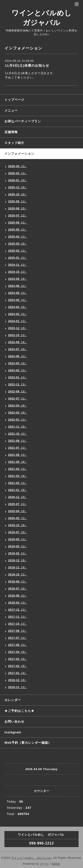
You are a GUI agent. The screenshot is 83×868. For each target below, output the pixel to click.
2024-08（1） (18, 286)
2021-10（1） (18, 434)
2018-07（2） (18, 589)
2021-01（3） (18, 490)
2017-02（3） (18, 666)
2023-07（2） (18, 349)
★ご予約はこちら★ (19, 711)
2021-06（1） (18, 455)
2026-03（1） (18, 173)
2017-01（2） (18, 673)
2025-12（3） (18, 187)
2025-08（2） (18, 209)
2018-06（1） (18, 596)
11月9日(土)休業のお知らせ (27, 65)
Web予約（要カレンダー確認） (28, 743)
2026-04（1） (18, 166)
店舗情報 (11, 132)
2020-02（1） (18, 518)
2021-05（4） (18, 462)
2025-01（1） (18, 258)
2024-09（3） (18, 279)
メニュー (11, 110)
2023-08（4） (18, 342)
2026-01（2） (18, 180)
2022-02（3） (18, 413)
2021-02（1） (18, 483)
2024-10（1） (18, 272)
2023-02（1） (18, 370)
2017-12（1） (18, 610)
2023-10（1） (18, 335)
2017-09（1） (18, 631)
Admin (56, 864)
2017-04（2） (18, 652)
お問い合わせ (14, 722)
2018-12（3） (18, 560)
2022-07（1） (18, 399)
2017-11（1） (18, 617)
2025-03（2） (18, 244)
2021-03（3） (18, 476)
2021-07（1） (18, 448)
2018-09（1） (18, 582)
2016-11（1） (18, 687)
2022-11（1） (18, 385)
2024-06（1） (18, 293)
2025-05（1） (18, 230)
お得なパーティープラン (23, 121)
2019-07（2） (18, 532)
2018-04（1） (18, 603)
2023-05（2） (18, 363)
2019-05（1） (18, 539)
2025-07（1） (18, 216)
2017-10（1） (18, 624)
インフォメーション (19, 154)
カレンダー (13, 700)
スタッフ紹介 (14, 143)
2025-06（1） (18, 223)
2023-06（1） (18, 356)
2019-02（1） (18, 553)
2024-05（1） (18, 300)
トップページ (14, 100)
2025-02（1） (18, 251)
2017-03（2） (18, 659)
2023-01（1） (18, 377)
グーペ (44, 864)
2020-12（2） (18, 497)
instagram (13, 732)
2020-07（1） (18, 504)
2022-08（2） (18, 392)
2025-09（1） (18, 201)
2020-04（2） (18, 511)
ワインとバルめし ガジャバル (31, 858)
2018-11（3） (18, 568)
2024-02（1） (18, 314)
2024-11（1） (18, 265)
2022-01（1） (18, 420)
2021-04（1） (18, 469)
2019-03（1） (18, 546)
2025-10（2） (18, 194)
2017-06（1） (18, 645)
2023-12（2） (18, 328)
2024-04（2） (18, 307)
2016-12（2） (18, 680)
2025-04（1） (18, 237)
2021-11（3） (18, 427)
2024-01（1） (18, 321)
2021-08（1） (18, 441)
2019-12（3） (18, 525)
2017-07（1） (18, 638)
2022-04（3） (18, 406)
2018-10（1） (18, 575)
